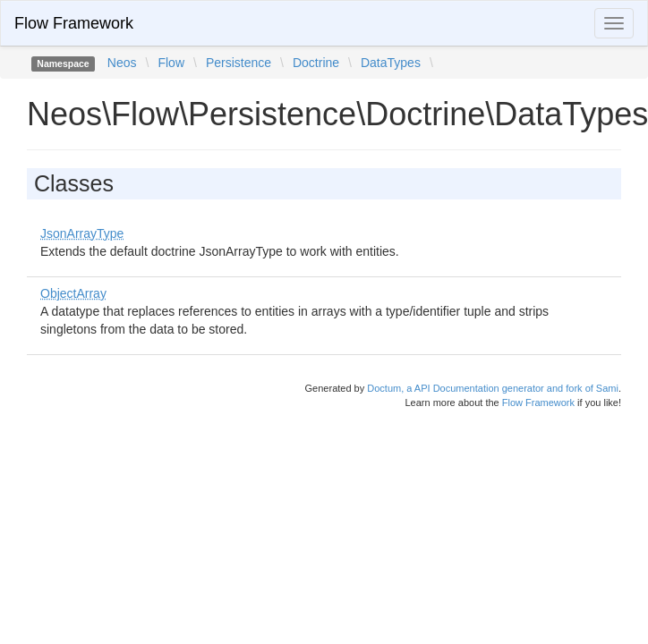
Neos (122, 63)
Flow (171, 63)
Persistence (239, 63)
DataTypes (391, 63)
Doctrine (316, 63)
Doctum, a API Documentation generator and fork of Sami (493, 388)
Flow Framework (74, 23)
